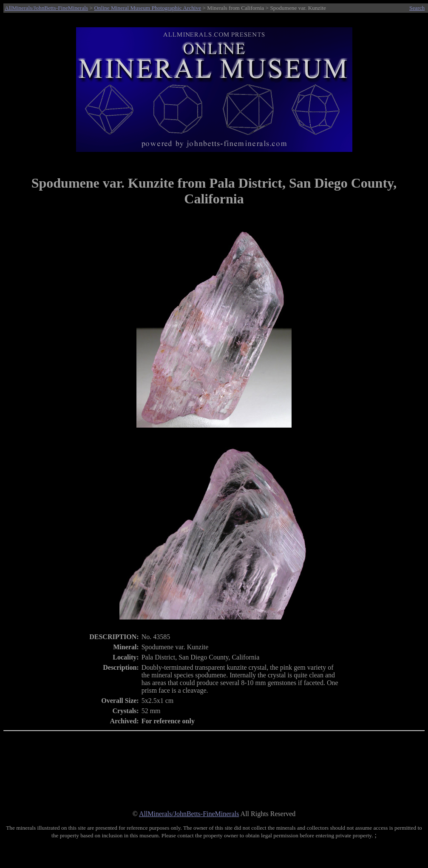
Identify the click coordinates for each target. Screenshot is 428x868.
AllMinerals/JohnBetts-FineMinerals (46, 8)
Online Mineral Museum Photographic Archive (147, 8)
